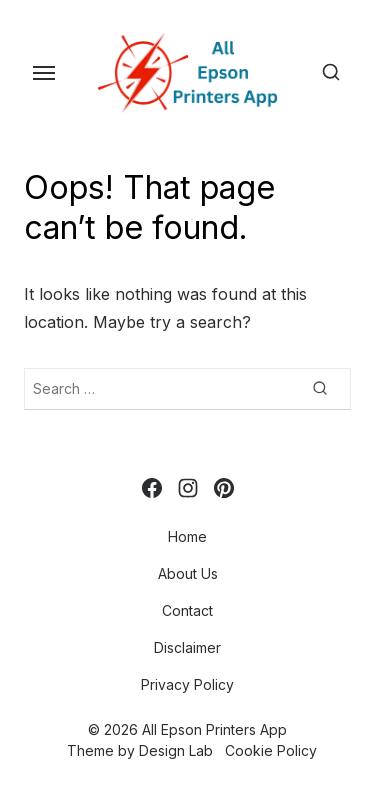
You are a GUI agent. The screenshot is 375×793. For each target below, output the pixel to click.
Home (187, 536)
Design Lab (176, 750)
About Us (188, 573)
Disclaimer (187, 647)
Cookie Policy (271, 750)
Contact (187, 610)
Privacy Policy (187, 684)
